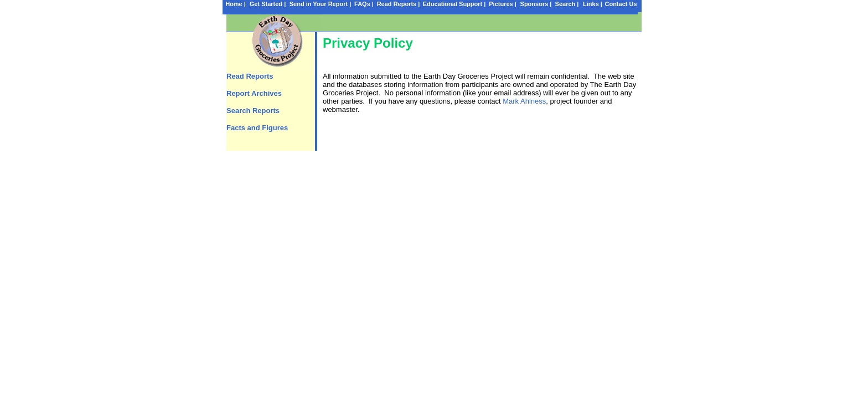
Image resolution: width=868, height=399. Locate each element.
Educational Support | (454, 4)
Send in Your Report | (320, 4)
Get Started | (268, 4)
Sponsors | (536, 4)
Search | (567, 4)
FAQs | (364, 4)
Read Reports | (399, 4)
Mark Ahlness (524, 101)
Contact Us (621, 4)
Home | (236, 4)
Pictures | (503, 4)
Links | (593, 4)
